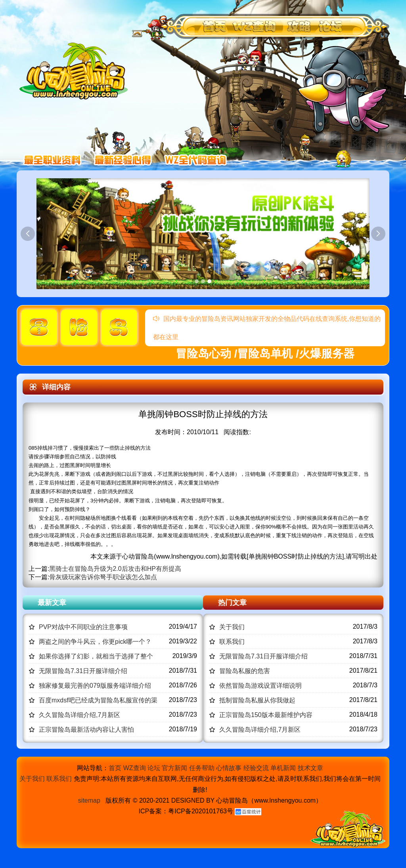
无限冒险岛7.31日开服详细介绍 (83, 671)
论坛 (154, 768)
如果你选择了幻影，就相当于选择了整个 (96, 656)
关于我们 (232, 627)
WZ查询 (135, 768)
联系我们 (232, 642)
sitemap (89, 800)
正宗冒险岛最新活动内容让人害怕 (86, 730)
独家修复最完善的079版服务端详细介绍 (95, 686)
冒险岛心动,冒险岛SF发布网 (76, 70)
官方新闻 (174, 768)
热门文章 (232, 603)
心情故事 (229, 768)
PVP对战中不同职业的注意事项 (83, 627)
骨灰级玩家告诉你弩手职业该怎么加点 (103, 577)
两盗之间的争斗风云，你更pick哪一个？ (95, 642)
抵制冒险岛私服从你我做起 (257, 700)
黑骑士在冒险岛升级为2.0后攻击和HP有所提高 (115, 569)
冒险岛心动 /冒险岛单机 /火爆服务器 (265, 354)
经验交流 (256, 768)
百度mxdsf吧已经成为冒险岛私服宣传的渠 (98, 700)
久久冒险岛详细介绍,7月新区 (79, 715)
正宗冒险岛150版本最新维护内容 (266, 715)
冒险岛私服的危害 (245, 671)
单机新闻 (283, 768)
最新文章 (52, 603)
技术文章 (310, 768)
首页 (115, 768)
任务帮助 (202, 768)
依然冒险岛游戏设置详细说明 (260, 686)
